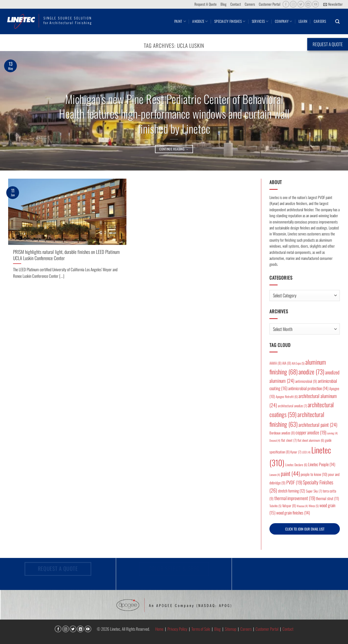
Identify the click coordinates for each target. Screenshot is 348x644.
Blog (223, 4)
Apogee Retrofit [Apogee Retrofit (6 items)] (287, 397)
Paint (180, 21)
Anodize (200, 21)
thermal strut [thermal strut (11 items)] (327, 498)
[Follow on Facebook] (286, 4)
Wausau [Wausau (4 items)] (302, 506)
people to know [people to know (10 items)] (314, 474)
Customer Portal (270, 4)
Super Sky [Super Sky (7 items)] (314, 491)
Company (283, 21)
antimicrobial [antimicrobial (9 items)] (306, 381)
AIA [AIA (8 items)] (287, 363)
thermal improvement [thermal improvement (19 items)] (295, 498)
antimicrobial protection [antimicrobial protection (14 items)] (308, 388)
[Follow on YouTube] (316, 4)
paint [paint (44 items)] (290, 473)
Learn (303, 21)
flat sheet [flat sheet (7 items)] (289, 440)
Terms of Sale (201, 629)
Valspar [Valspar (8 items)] (289, 506)
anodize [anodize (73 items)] (311, 372)
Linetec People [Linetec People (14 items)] (322, 464)
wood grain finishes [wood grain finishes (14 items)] (293, 513)
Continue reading (174, 149)
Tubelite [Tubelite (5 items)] (275, 506)
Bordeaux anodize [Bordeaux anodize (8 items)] (282, 433)
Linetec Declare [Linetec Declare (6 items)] (296, 465)
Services (260, 21)
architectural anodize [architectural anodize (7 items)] (292, 406)
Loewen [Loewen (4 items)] (275, 475)
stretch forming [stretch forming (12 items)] (291, 491)
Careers (250, 4)
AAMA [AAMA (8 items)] (275, 363)
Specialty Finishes (230, 21)
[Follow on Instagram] (293, 4)
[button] (333, 4)
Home (159, 629)
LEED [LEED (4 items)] (306, 452)
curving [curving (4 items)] (332, 433)
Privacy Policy (177, 629)
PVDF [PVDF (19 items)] (294, 482)
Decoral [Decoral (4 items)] (275, 440)
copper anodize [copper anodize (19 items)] (311, 432)
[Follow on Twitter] (301, 4)
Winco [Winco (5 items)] (314, 506)
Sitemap (231, 629)
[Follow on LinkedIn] (308, 4)
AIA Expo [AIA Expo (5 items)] (298, 363)
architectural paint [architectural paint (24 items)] (318, 425)
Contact (236, 4)
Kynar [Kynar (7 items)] (296, 452)
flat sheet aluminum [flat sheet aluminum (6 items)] (311, 440)
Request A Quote (206, 4)
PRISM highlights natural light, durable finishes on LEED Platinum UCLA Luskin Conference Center (66, 255)
